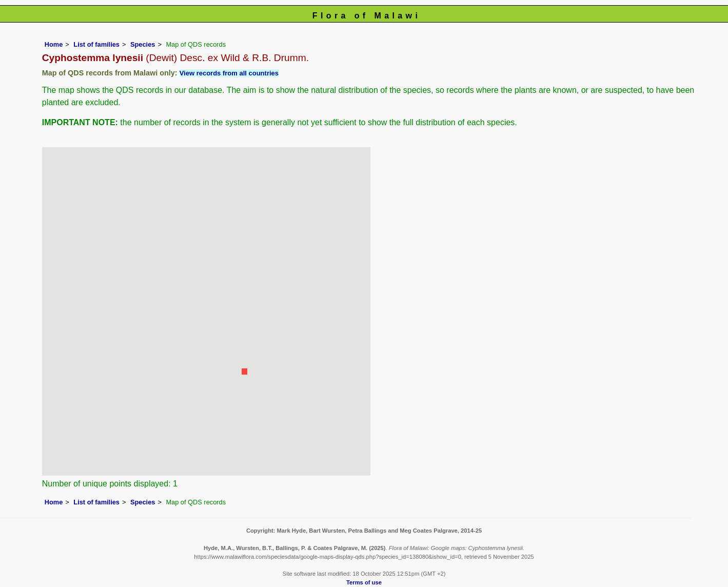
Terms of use (364, 582)
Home (54, 44)
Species (143, 44)
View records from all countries (229, 73)
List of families (96, 44)
